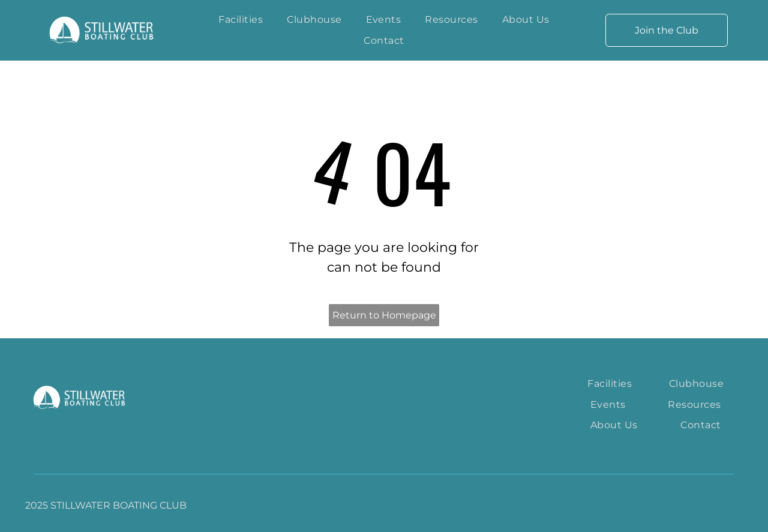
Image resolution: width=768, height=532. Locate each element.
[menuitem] (241, 20)
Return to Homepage (384, 315)
